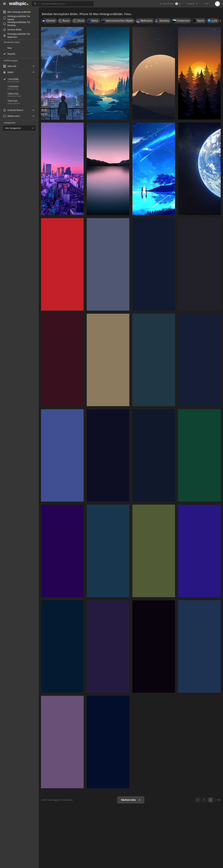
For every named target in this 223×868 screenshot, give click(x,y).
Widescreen (11, 116)
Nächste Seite (131, 800)
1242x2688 (23, 79)
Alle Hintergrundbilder (17, 12)
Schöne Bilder (12, 30)
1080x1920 (13, 94)
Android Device (13, 110)
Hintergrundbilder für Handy (17, 18)
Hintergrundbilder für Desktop (17, 24)
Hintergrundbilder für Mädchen (17, 36)
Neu (10, 48)
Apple (8, 72)
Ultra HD (10, 66)
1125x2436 (13, 86)
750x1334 (12, 101)
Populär (11, 54)
